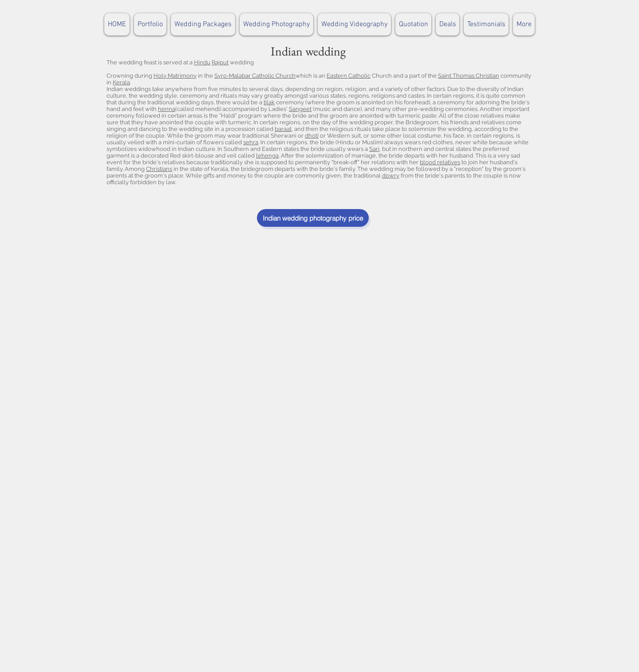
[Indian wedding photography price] (313, 218)
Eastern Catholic (349, 76)
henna (167, 109)
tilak (269, 102)
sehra (251, 142)
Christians (159, 169)
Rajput (220, 62)
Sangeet (300, 109)
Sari (374, 149)
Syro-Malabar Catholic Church (255, 76)
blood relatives (440, 162)
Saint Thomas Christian (469, 76)
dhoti (312, 136)
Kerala (121, 82)
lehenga (267, 156)
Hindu (202, 62)
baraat (283, 129)
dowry (391, 176)
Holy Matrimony (175, 76)
